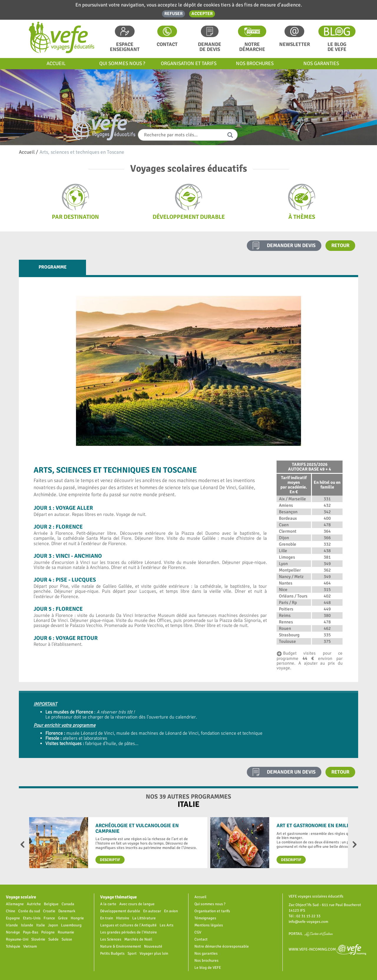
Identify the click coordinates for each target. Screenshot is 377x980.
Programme (53, 267)
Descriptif (110, 860)
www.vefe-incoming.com (327, 949)
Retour (340, 245)
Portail (311, 934)
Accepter (202, 14)
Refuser (173, 14)
